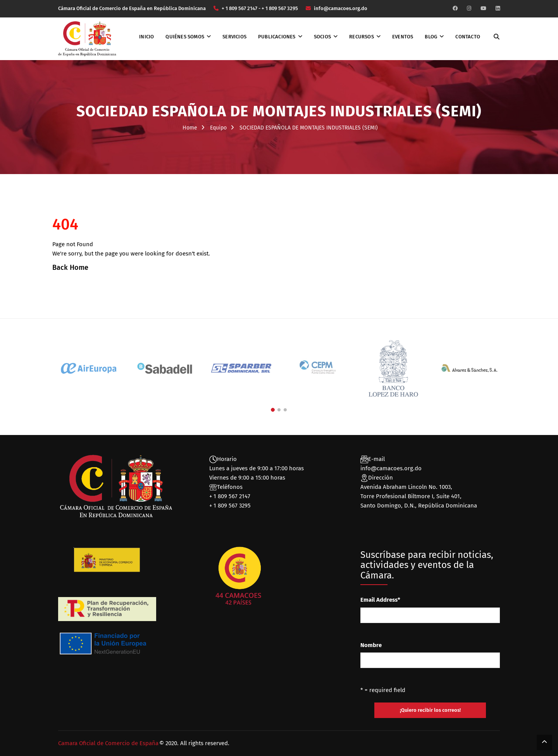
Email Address (380, 600)
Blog (431, 37)
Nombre (371, 645)
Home (190, 128)
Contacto (468, 37)
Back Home (70, 268)
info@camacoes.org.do (391, 468)
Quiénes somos (185, 37)
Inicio (146, 37)
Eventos (403, 37)
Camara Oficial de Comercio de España (108, 743)
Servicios (234, 37)
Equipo (218, 128)
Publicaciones (277, 37)
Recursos (362, 37)
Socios (322, 37)
